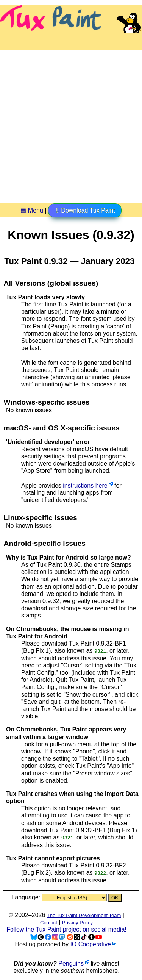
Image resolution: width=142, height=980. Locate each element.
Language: (27, 897)
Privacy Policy (77, 922)
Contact (49, 922)
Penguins (71, 963)
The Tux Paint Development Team (84, 915)
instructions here (85, 485)
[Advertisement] (71, 124)
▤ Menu (32, 210)
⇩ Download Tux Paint (85, 210)
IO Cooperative (91, 943)
